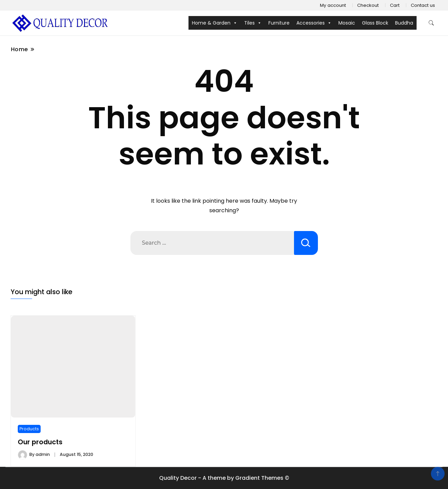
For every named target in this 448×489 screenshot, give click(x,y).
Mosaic (347, 23)
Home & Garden (215, 23)
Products (29, 429)
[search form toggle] (431, 23)
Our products (40, 442)
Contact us (423, 5)
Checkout (368, 5)
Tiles (253, 23)
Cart (395, 5)
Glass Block (375, 23)
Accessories (314, 23)
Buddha (404, 23)
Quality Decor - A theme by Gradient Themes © (224, 478)
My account (333, 5)
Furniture (279, 23)
